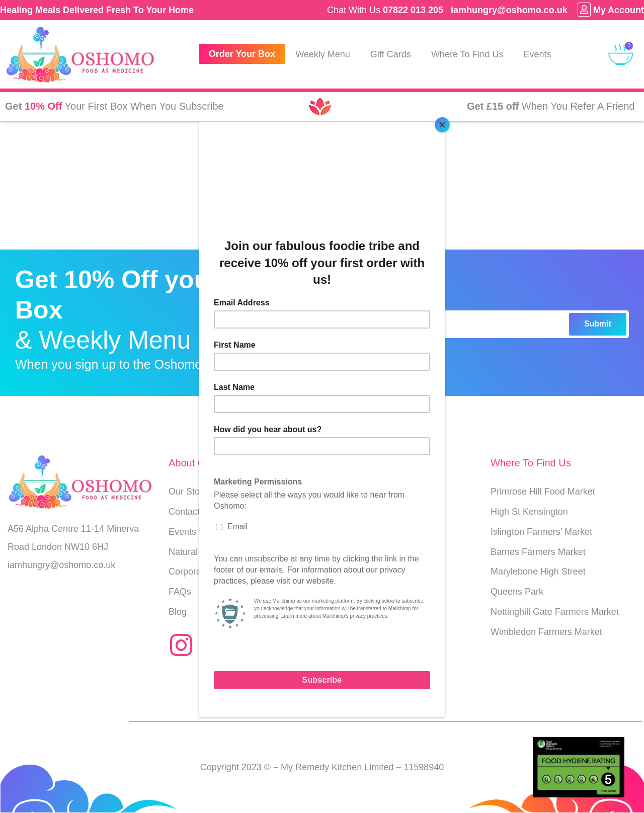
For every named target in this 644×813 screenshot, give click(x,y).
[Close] (443, 124)
